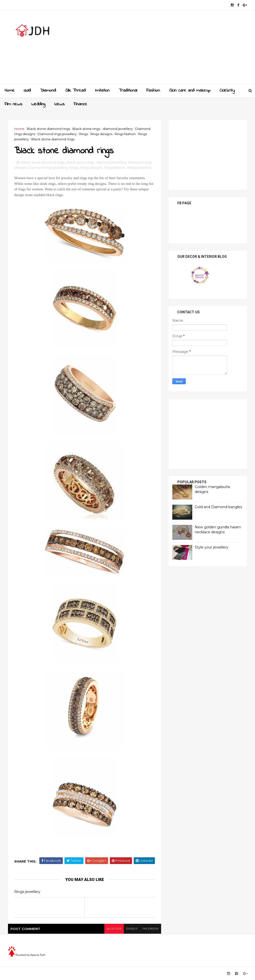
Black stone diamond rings (48, 129)
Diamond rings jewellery (57, 134)
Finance (80, 104)
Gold (27, 91)
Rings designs (101, 134)
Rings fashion (125, 134)
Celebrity (227, 91)
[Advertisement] (156, 49)
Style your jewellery (212, 547)
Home (10, 91)
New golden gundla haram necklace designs (218, 530)
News (60, 104)
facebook (151, 929)
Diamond (48, 91)
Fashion (153, 91)
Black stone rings (86, 129)
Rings (84, 134)
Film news (13, 104)
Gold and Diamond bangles (218, 507)
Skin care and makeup (190, 91)
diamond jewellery (118, 129)
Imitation (102, 91)
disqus (132, 929)
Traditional (128, 91)
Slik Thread (75, 91)
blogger (114, 929)
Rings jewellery (139, 167)
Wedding (38, 104)
